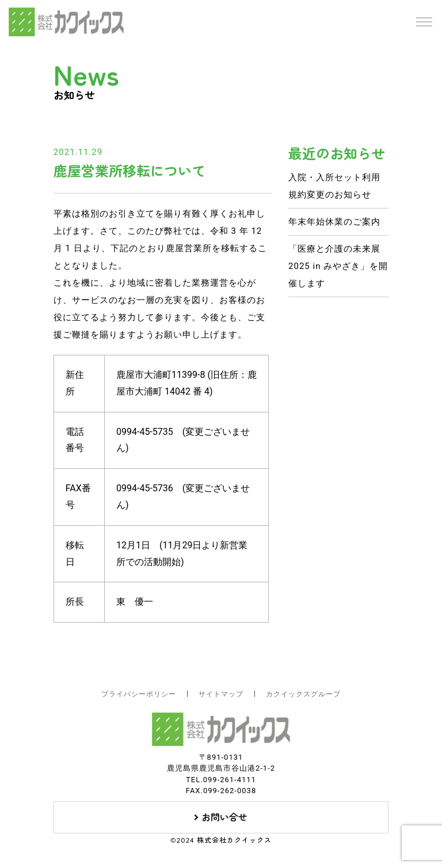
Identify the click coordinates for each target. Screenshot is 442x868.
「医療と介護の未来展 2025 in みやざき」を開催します (338, 266)
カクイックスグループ (303, 694)
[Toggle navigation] (424, 22)
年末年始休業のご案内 (334, 222)
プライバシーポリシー (139, 694)
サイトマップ (221, 694)
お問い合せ (221, 817)
